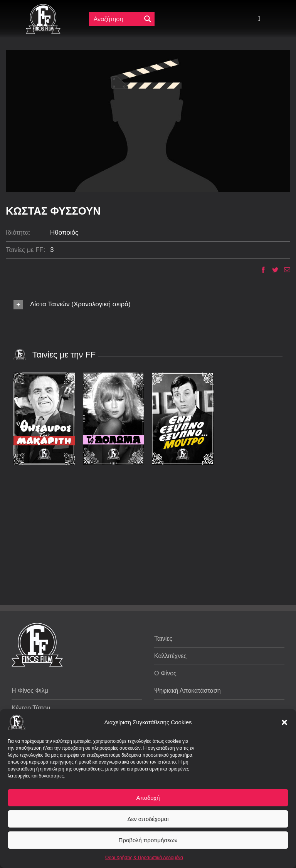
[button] (284, 722)
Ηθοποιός (64, 233)
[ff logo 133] (43, 7)
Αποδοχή (148, 798)
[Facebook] (260, 270)
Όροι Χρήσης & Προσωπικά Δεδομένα (144, 858)
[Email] (284, 270)
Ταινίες (163, 639)
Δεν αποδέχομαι (148, 819)
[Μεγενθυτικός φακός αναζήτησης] (148, 19)
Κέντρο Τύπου (31, 708)
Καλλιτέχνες (170, 656)
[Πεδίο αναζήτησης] (117, 19)
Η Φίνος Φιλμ (30, 691)
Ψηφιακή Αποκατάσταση (188, 691)
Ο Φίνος (165, 673)
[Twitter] (272, 270)
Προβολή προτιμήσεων (148, 840)
